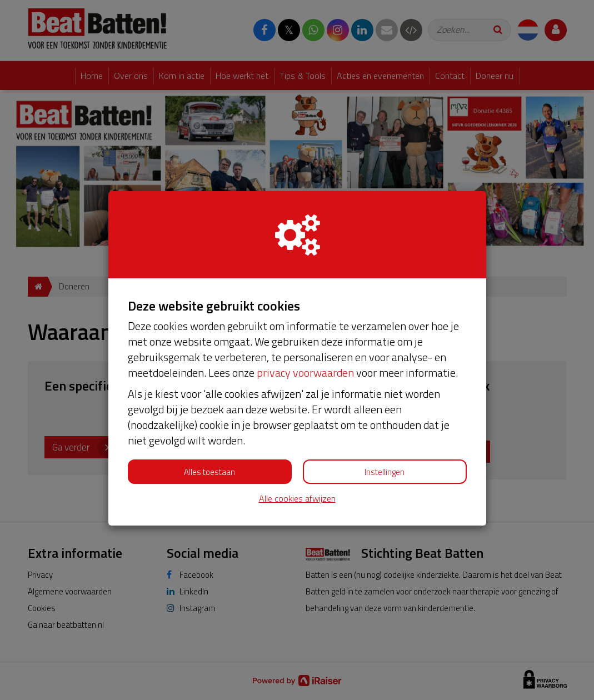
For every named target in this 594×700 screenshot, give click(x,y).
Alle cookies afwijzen (297, 499)
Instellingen (385, 472)
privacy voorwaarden (305, 372)
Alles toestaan (209, 472)
